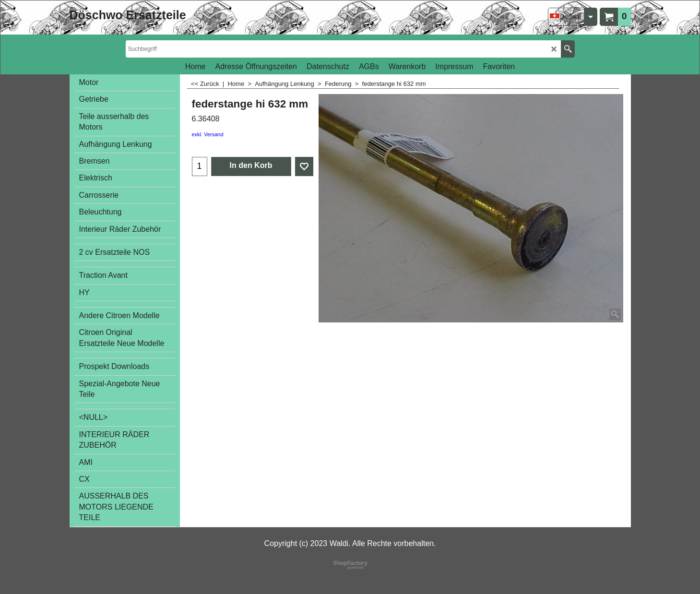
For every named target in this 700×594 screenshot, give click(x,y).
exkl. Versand (208, 134)
